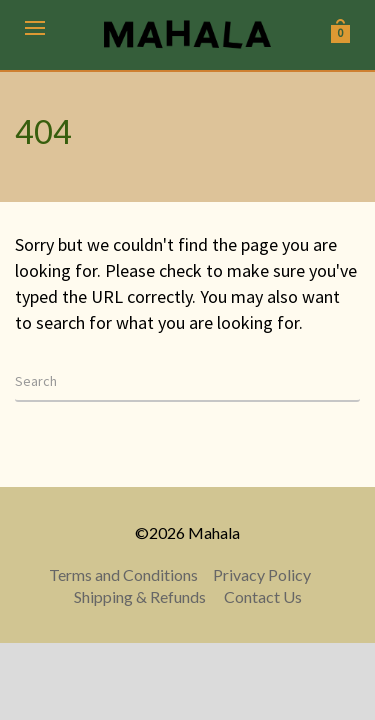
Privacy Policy (262, 574)
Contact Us (263, 596)
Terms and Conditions (123, 574)
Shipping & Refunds (140, 596)
